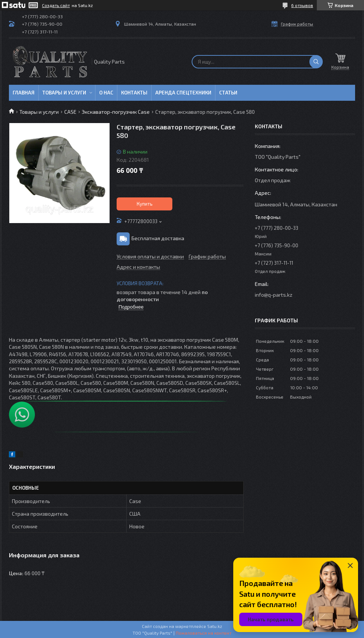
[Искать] (316, 62)
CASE (70, 112)
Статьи (228, 93)
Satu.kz (215, 626)
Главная (24, 93)
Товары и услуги (64, 93)
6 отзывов (302, 5)
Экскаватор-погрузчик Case (116, 112)
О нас (106, 93)
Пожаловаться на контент (204, 633)
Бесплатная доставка (158, 238)
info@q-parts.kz (274, 295)
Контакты (134, 93)
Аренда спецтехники (183, 93)
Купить (145, 204)
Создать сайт (56, 5)
